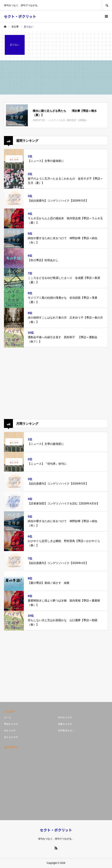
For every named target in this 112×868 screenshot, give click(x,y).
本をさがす (10, 731)
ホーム (8, 717)
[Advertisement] (56, 383)
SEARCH (107, 5)
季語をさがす (11, 724)
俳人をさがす (11, 737)
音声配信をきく (66, 731)
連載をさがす (65, 724)
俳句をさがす (65, 717)
